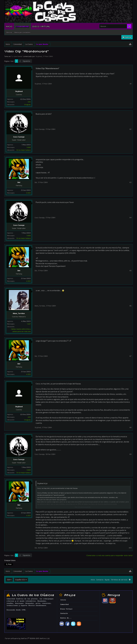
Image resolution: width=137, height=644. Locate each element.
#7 (131, 356)
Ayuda (107, 580)
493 (29, 102)
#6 (131, 306)
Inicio (9, 26)
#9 (131, 454)
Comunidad (22, 26)
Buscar (9, 32)
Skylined (39, 56)
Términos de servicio (119, 580)
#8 (131, 427)
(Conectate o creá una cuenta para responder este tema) (110, 555)
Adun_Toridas (19, 313)
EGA (8, 580)
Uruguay (27, 104)
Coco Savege (19, 137)
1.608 (29, 147)
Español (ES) (20, 580)
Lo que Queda (17, 56)
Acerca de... (66, 618)
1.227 (29, 324)
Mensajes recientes (22, 32)
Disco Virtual (41, 26)
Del (19, 182)
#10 (130, 548)
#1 (131, 84)
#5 (131, 271)
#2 (131, 129)
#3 (131, 182)
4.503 (28, 193)
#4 (131, 218)
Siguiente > (27, 61)
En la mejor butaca (24, 150)
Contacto (100, 580)
